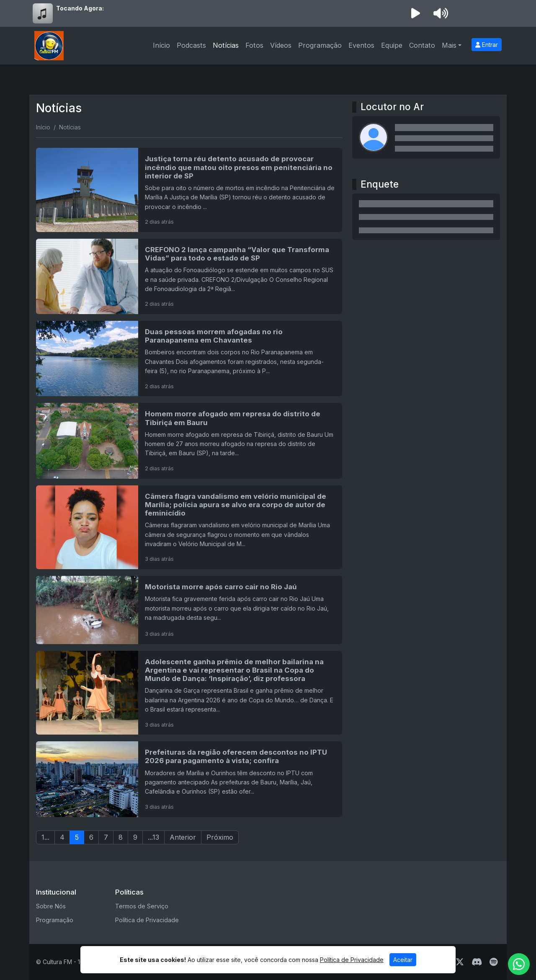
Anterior (183, 837)
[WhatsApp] (519, 964)
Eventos (361, 45)
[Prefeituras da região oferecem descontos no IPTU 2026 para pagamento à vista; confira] (189, 779)
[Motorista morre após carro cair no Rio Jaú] (189, 610)
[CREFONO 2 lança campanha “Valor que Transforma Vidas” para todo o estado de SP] (189, 276)
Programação (320, 45)
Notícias (226, 45)
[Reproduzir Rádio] (415, 13)
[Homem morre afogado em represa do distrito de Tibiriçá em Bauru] (189, 441)
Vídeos (281, 45)
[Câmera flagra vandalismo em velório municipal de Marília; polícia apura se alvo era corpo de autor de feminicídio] (189, 527)
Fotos (254, 45)
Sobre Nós (51, 906)
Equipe (392, 45)
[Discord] (477, 962)
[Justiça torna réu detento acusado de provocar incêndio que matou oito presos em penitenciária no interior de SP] (189, 190)
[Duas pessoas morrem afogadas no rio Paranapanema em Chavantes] (189, 358)
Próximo (220, 837)
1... (45, 837)
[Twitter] (460, 962)
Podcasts (191, 45)
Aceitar (403, 960)
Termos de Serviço (142, 906)
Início (161, 45)
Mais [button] (449, 45)
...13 (153, 837)
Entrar (487, 45)
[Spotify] (493, 962)
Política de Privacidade (147, 920)
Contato (422, 45)
